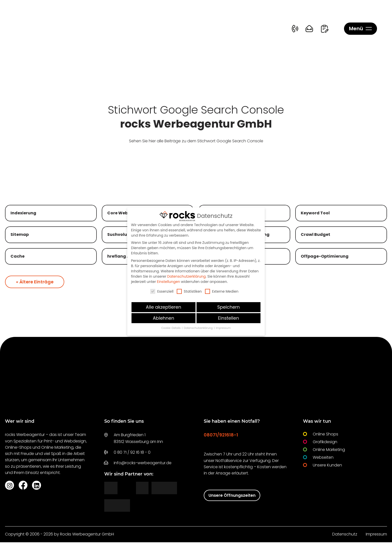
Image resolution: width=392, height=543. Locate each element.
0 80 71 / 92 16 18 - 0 (132, 453)
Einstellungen (169, 282)
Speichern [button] (228, 307)
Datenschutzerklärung (186, 276)
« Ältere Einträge (35, 283)
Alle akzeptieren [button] (163, 307)
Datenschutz (345, 535)
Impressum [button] (223, 328)
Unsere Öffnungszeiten (232, 496)
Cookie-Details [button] (171, 328)
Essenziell (162, 291)
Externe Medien (222, 291)
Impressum (376, 535)
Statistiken (189, 291)
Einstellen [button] (228, 318)
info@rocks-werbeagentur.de (143, 464)
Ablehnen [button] (163, 318)
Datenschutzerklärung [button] (198, 328)
